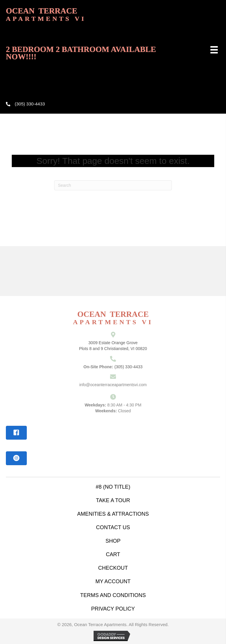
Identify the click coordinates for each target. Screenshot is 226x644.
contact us (113, 527)
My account (113, 581)
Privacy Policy (113, 609)
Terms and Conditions (113, 595)
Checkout (113, 568)
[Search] (113, 185)
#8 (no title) (113, 487)
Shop (113, 541)
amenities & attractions (113, 514)
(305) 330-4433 (30, 104)
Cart (113, 554)
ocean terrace (46, 14)
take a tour (113, 500)
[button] (16, 433)
